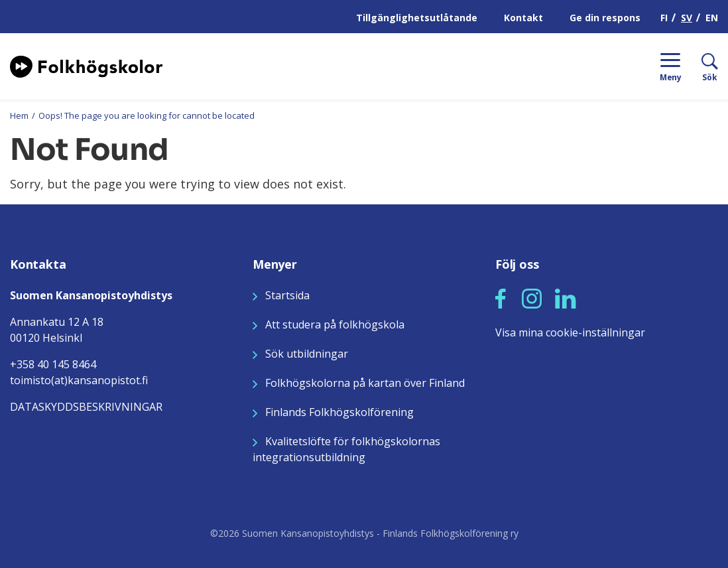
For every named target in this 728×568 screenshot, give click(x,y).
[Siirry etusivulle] (86, 65)
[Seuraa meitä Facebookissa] (501, 297)
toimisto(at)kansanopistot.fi (79, 380)
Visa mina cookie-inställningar (570, 332)
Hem (19, 115)
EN (712, 18)
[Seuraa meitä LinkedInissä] (566, 297)
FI (664, 18)
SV (687, 18)
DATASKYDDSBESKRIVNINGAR (86, 407)
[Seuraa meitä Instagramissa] (532, 297)
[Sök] (700, 66)
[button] (501, 299)
